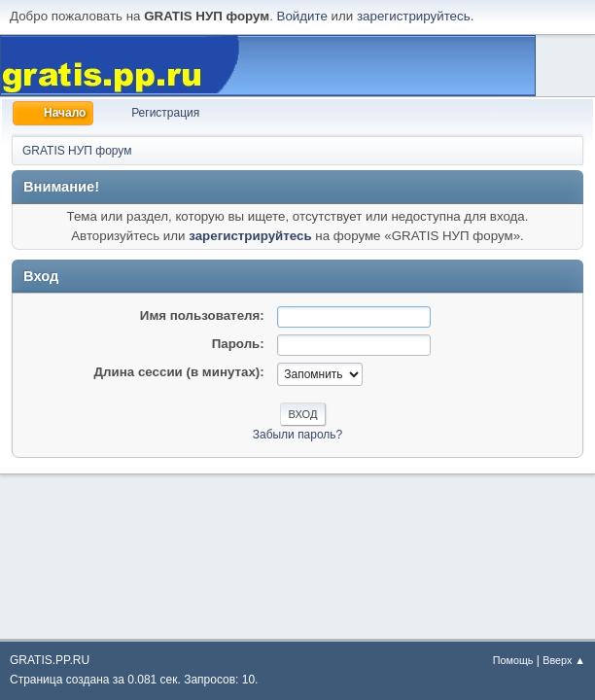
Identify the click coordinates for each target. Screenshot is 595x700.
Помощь (513, 660)
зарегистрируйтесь (414, 16)
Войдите (302, 16)
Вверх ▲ (564, 660)
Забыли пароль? (298, 435)
